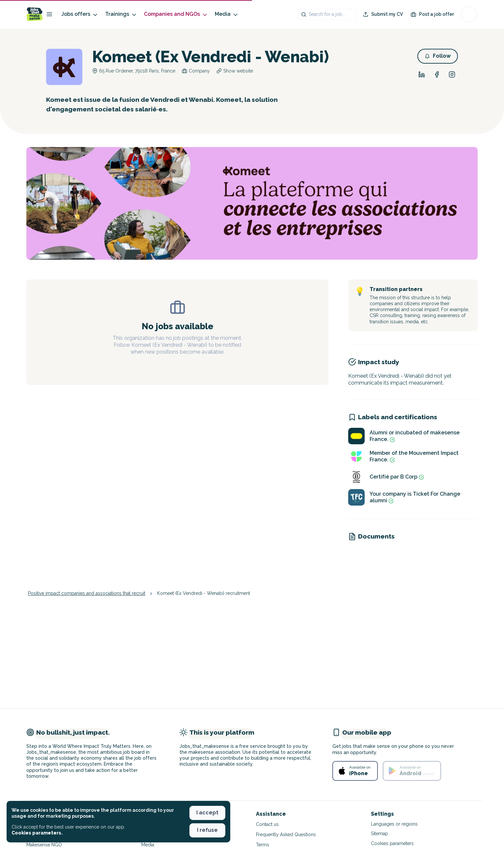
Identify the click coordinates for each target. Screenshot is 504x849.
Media (227, 14)
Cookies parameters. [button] (37, 833)
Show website (238, 71)
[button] (438, 56)
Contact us (267, 824)
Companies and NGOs (176, 14)
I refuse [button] (207, 830)
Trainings (121, 14)
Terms (263, 845)
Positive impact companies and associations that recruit (87, 593)
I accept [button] (207, 813)
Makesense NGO (44, 845)
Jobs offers (80, 14)
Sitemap (379, 834)
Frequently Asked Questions (286, 834)
